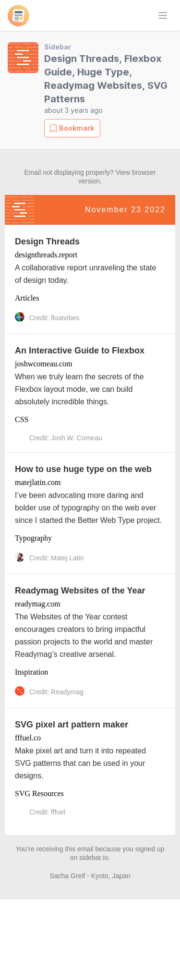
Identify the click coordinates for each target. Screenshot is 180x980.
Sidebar (58, 47)
